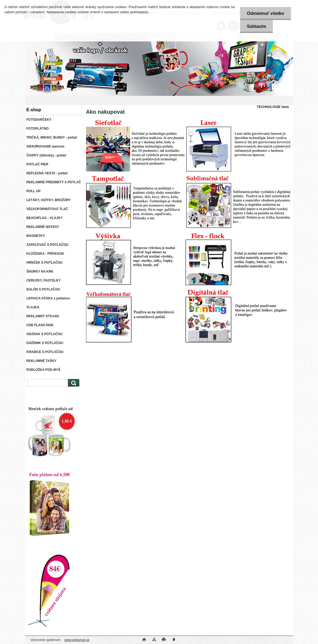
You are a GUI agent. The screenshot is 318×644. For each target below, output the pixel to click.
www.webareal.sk (77, 640)
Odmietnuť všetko (265, 13)
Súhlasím (256, 26)
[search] (73, 383)
